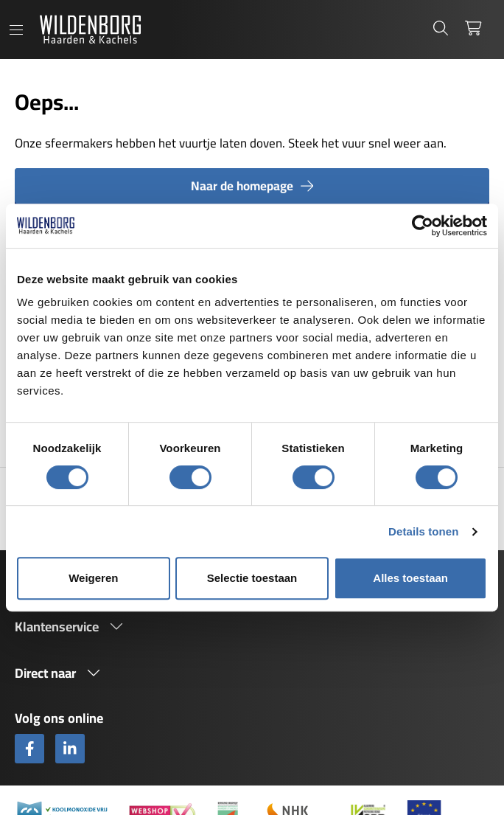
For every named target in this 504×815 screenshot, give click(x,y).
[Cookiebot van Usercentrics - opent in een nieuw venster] (423, 226)
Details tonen (423, 531)
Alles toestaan (410, 578)
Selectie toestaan (252, 578)
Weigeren (93, 578)
